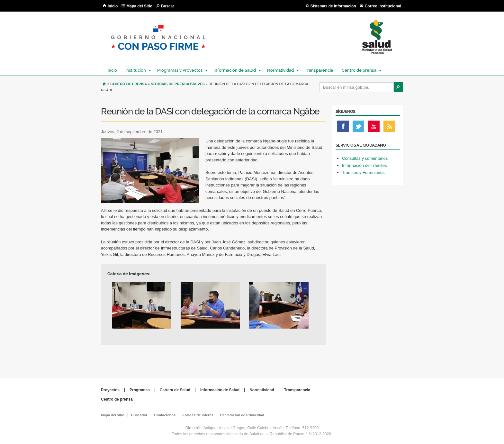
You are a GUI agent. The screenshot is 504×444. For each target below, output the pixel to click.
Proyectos (110, 390)
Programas (140, 390)
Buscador (139, 415)
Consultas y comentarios (365, 158)
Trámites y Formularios (363, 172)
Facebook (343, 128)
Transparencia (319, 70)
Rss (389, 128)
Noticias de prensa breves (178, 84)
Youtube (374, 128)
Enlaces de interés (198, 415)
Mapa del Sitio (139, 6)
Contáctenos (165, 415)
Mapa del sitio (113, 415)
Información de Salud (234, 70)
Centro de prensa (359, 70)
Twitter (358, 128)
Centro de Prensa (129, 84)
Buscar (168, 6)
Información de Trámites (364, 165)
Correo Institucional (383, 6)
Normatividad (280, 70)
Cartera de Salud (175, 390)
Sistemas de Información (333, 6)
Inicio (113, 6)
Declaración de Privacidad (242, 415)
